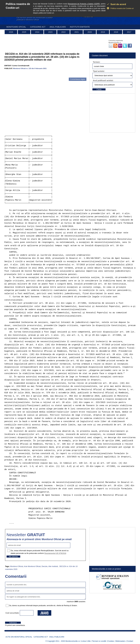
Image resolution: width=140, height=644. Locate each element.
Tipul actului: (99, 71)
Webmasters (121, 641)
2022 (63, 32)
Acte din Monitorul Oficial (19, 637)
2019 (103, 32)
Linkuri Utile (86, 641)
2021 (76, 32)
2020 (90, 32)
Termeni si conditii (99, 641)
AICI (94, 11)
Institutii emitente (80, 27)
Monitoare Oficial (16, 27)
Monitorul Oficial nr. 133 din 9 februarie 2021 (30, 68)
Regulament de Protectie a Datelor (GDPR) (84, 4)
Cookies (111, 641)
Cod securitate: (12, 613)
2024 (37, 32)
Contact (130, 641)
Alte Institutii (53, 566)
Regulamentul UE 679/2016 (55, 553)
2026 (11, 32)
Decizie (45, 566)
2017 (129, 32)
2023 (50, 32)
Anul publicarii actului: (103, 80)
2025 (24, 32)
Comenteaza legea (78, 79)
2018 (116, 32)
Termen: (97, 62)
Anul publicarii (58, 27)
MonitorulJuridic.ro (73, 641)
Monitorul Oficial (16, 566)
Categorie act (38, 27)
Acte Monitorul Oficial (32, 566)
